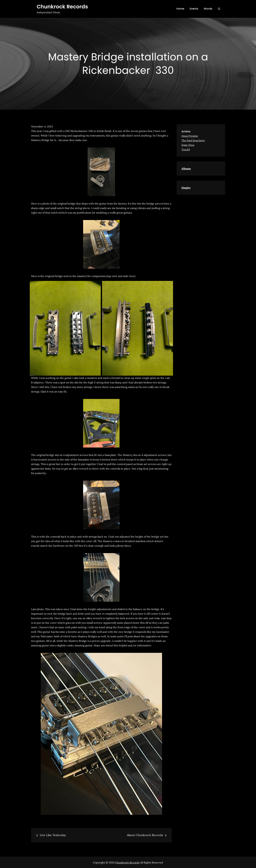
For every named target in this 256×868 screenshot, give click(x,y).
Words (208, 9)
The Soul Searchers (193, 140)
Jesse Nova (188, 145)
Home (180, 9)
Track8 (186, 149)
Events (194, 9)
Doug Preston (190, 136)
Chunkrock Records (62, 7)
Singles (186, 188)
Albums (186, 169)
